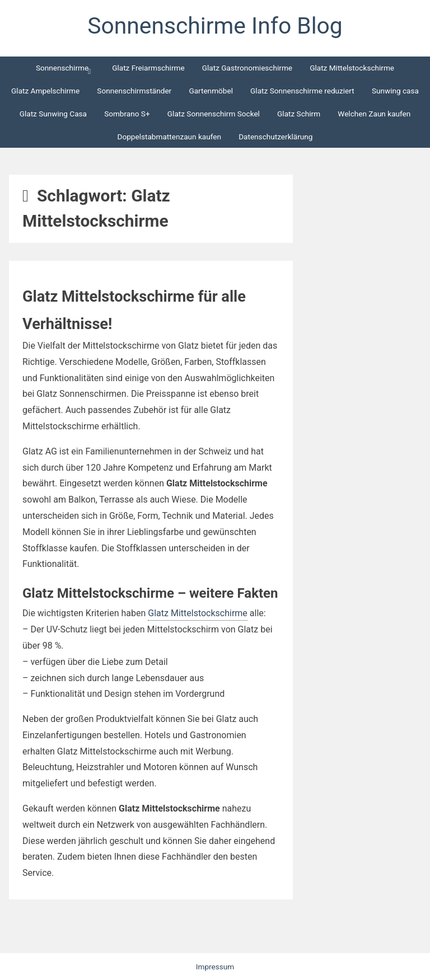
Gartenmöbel (211, 91)
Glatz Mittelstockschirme (352, 68)
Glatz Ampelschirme (45, 91)
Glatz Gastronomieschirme (247, 68)
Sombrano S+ (127, 114)
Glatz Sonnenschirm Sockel (214, 114)
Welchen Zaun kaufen (374, 114)
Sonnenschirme (62, 68)
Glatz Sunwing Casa (53, 114)
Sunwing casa (395, 91)
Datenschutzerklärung (275, 137)
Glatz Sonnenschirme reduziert (302, 91)
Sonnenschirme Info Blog (215, 26)
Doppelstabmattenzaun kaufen (169, 137)
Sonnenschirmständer (134, 91)
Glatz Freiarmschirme (148, 68)
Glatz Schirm (299, 114)
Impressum (215, 967)
